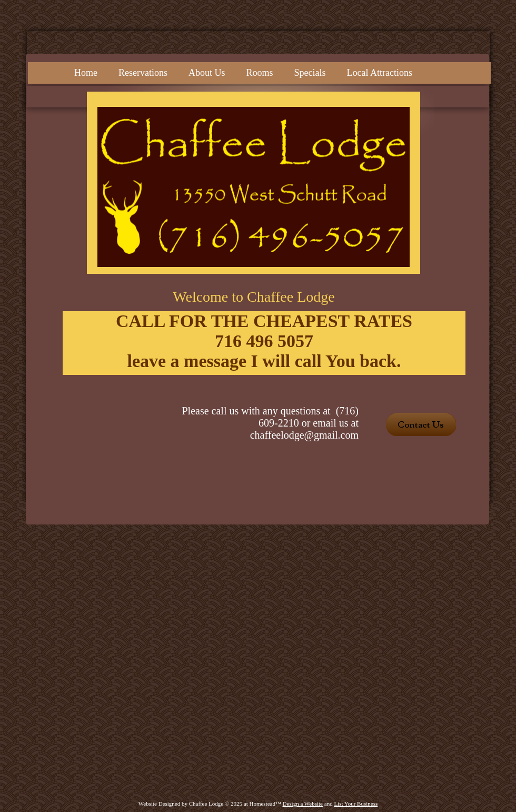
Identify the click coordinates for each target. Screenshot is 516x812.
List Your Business (356, 804)
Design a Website (303, 804)
